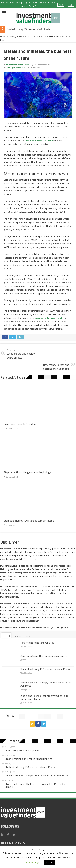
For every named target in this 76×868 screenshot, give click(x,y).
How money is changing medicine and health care (53, 365)
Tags (28, 636)
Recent (6, 636)
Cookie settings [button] (32, 863)
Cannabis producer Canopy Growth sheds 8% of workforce (45, 684)
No (71, 5)
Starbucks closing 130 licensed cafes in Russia (28, 29)
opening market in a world (39, 141)
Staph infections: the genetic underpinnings (27, 472)
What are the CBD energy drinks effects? (23, 354)
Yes (61, 5)
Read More (64, 857)
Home (3, 36)
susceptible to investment (48, 318)
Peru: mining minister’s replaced (21, 424)
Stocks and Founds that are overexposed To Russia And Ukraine (44, 697)
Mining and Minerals (19, 36)
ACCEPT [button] (49, 863)
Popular (18, 636)
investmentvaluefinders (18, 65)
